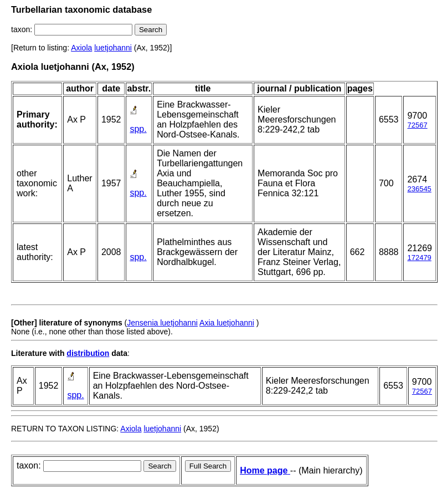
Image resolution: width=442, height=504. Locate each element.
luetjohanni (113, 48)
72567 (417, 125)
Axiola (81, 48)
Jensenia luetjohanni (162, 323)
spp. (138, 129)
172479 (419, 258)
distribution (88, 353)
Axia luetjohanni (227, 323)
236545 (419, 189)
